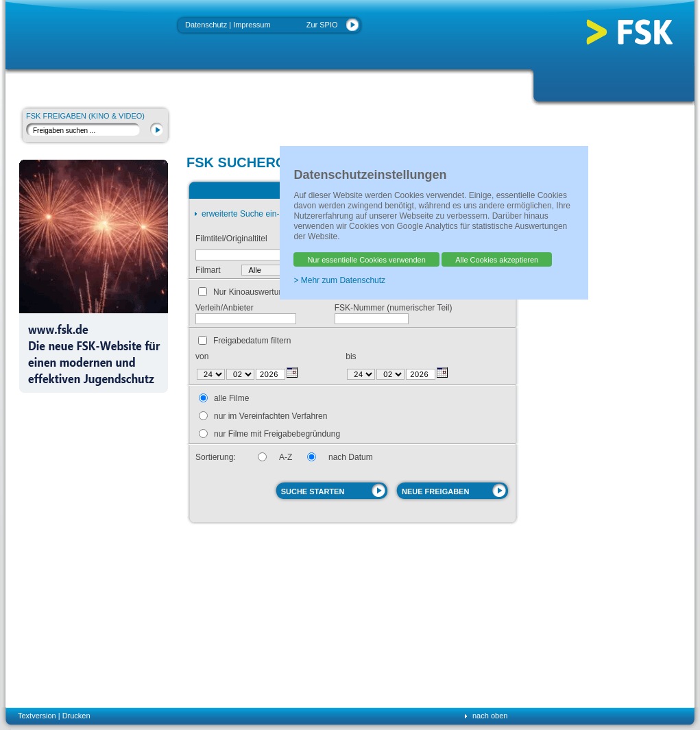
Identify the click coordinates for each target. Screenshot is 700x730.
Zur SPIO (322, 25)
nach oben (490, 716)
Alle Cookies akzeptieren (497, 260)
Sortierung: (216, 457)
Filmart (208, 270)
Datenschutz (206, 25)
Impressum (252, 25)
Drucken (76, 716)
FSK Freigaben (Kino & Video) (85, 116)
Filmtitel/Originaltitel (231, 239)
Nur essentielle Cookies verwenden (366, 260)
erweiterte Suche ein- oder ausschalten (273, 214)
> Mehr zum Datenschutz (339, 280)
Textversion (37, 716)
